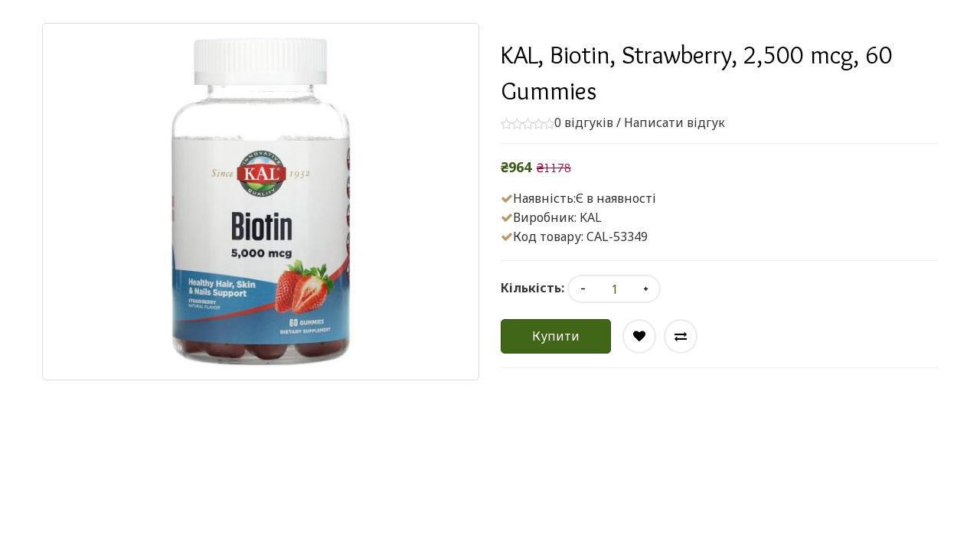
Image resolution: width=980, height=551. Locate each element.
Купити (556, 336)
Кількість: (532, 288)
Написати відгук (675, 122)
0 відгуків (584, 122)
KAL (591, 217)
